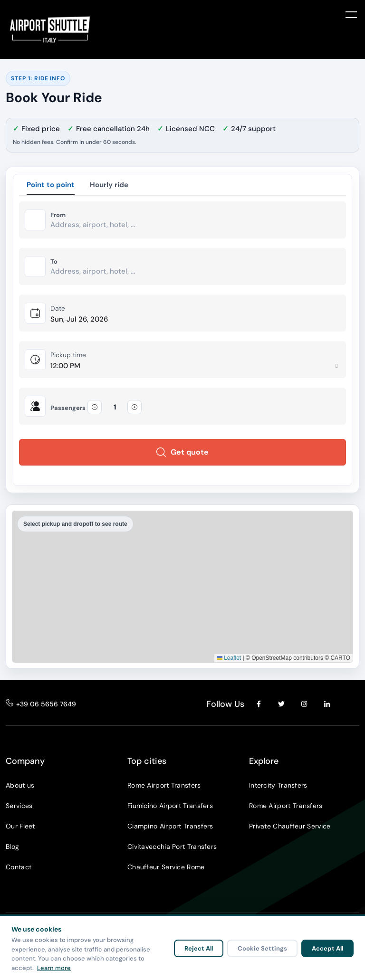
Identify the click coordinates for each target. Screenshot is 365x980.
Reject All (199, 948)
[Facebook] (259, 704)
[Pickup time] (195, 366)
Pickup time (68, 355)
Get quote (182, 452)
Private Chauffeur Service (290, 826)
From (58, 215)
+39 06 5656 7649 (46, 704)
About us (20, 785)
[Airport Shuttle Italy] (50, 29)
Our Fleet (20, 826)
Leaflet (229, 658)
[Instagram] (304, 704)
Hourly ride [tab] (109, 185)
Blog (12, 847)
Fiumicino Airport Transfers (170, 806)
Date (58, 308)
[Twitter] (281, 704)
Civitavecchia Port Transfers (172, 847)
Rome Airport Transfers (164, 785)
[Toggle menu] (351, 14)
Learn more (54, 968)
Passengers (68, 408)
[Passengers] (115, 407)
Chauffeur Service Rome (166, 867)
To (54, 262)
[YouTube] (350, 704)
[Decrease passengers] (95, 407)
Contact (19, 867)
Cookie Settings (262, 948)
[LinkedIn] (327, 704)
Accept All (327, 948)
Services (19, 806)
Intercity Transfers (278, 785)
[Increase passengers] (134, 407)
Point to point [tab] (51, 185)
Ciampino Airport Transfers (170, 826)
